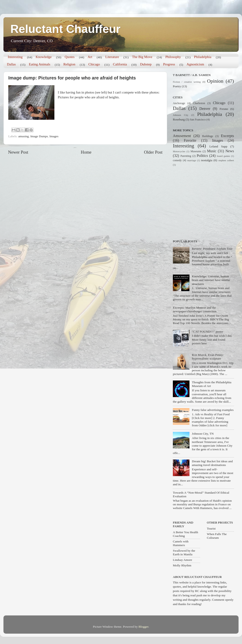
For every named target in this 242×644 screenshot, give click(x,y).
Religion (69, 64)
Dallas (11, 64)
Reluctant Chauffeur (65, 29)
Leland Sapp (218, 146)
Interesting (15, 57)
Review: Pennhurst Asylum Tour (212, 249)
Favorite (190, 141)
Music (212, 151)
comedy (177, 160)
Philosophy (173, 57)
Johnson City (181, 115)
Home (86, 152)
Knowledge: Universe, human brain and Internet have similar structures (211, 280)
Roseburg (179, 119)
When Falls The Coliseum (217, 536)
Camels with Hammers (181, 543)
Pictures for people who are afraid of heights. (89, 97)
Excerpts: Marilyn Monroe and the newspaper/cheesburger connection (195, 309)
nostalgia (207, 160)
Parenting (186, 156)
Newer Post (18, 152)
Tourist (211, 528)
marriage (192, 160)
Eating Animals (40, 64)
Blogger (143, 627)
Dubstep (146, 64)
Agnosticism (195, 64)
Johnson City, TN (203, 434)
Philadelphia (203, 57)
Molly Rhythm (182, 565)
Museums (196, 151)
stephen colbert (226, 160)
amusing (24, 136)
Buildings (208, 136)
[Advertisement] (202, 202)
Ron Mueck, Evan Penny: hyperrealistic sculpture (208, 357)
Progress (169, 64)
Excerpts (227, 136)
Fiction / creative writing (187, 82)
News (230, 151)
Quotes (70, 57)
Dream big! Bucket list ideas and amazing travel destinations (212, 463)
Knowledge (44, 57)
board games (223, 156)
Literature (112, 57)
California (120, 64)
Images (54, 136)
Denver (205, 109)
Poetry (177, 86)
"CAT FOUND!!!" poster (207, 332)
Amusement (182, 136)
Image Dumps (39, 136)
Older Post (153, 152)
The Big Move (142, 57)
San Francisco (198, 120)
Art (90, 57)
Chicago (94, 64)
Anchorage (179, 103)
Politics (202, 156)
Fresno (224, 109)
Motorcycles (179, 151)
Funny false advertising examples (213, 410)
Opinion (215, 81)
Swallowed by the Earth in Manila (184, 552)
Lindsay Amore (183, 560)
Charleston (199, 103)
